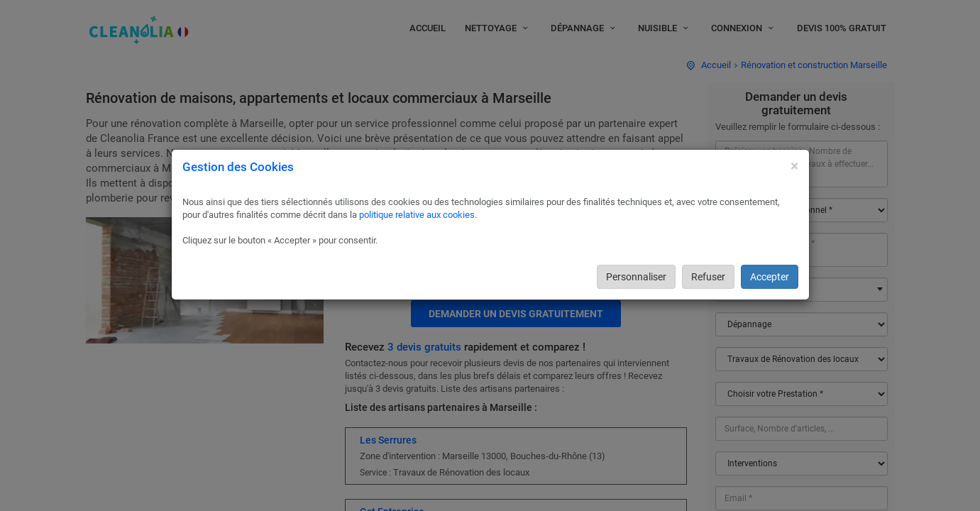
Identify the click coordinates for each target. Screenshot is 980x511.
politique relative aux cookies (417, 215)
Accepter (770, 277)
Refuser (708, 277)
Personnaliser (636, 277)
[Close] (794, 166)
